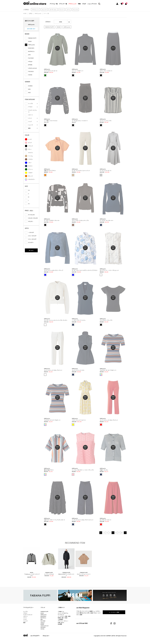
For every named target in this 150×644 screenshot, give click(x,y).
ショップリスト (92, 4)
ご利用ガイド (61, 611)
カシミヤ (44, 10)
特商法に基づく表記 (63, 618)
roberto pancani (45, 626)
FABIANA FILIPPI (49, 27)
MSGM (59, 27)
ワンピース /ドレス (28, 615)
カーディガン (53, 10)
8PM (42, 619)
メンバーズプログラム (63, 613)
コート (68, 10)
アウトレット (73, 4)
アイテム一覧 (54, 4)
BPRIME (42, 624)
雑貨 (24, 623)
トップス (25, 611)
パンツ (25, 618)
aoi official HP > (35, 636)
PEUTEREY (43, 621)
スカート (25, 616)
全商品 (31, 13)
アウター (25, 613)
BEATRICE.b (43, 618)
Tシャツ (62, 10)
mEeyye (43, 623)
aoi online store (35, 3)
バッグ (25, 619)
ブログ (84, 4)
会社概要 (60, 624)
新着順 (61, 22)
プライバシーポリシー (63, 621)
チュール (75, 10)
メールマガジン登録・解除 (64, 616)
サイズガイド (61, 615)
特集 (79, 4)
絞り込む (31, 250)
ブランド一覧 (63, 4)
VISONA (42, 629)
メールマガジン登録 (114, 612)
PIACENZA (43, 627)
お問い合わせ (61, 623)
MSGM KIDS (43, 616)
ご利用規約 (60, 619)
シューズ (25, 621)
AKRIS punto (38, 13)
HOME (25, 13)
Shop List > (46, 636)
